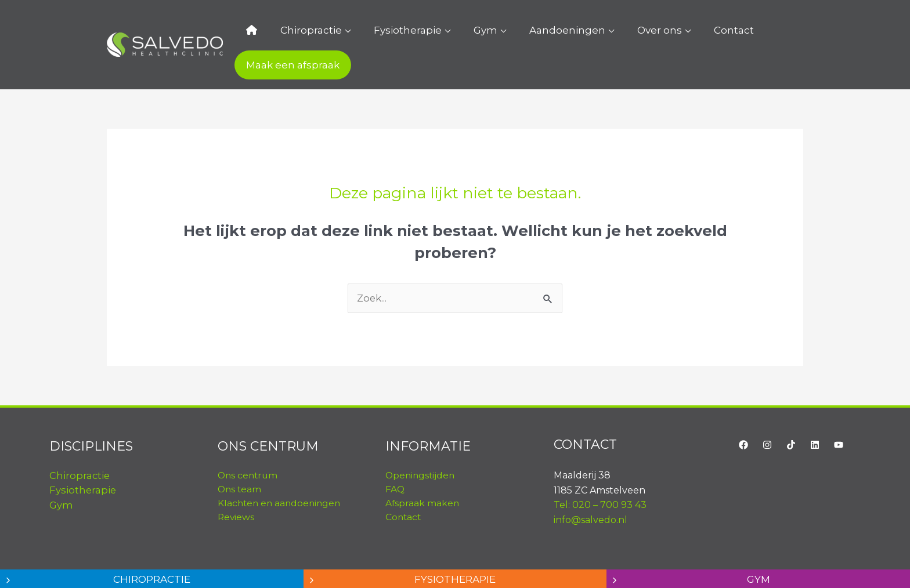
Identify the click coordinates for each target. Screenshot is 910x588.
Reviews (236, 489)
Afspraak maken (423, 475)
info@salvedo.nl (591, 491)
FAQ (395, 461)
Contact (672, 30)
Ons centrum (249, 447)
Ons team (240, 461)
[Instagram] (767, 416)
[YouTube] (839, 416)
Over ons (610, 30)
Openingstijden (421, 447)
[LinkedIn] (815, 416)
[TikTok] (791, 416)
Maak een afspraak (751, 30)
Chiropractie (308, 30)
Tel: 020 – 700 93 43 (600, 476)
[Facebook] (743, 416)
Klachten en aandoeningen (281, 475)
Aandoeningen (529, 30)
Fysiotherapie (393, 30)
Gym (459, 30)
